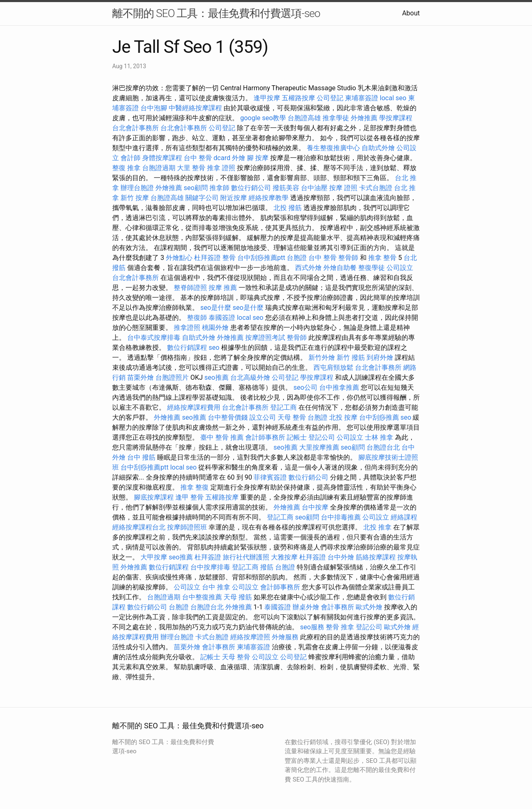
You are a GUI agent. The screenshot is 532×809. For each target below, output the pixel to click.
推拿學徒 (336, 118)
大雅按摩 (284, 557)
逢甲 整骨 (190, 497)
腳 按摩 (258, 158)
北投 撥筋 (288, 208)
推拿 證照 (221, 168)
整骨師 (348, 258)
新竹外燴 (322, 357)
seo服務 (312, 627)
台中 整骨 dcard (207, 158)
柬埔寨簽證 (362, 98)
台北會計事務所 (135, 128)
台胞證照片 (172, 377)
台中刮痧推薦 (379, 417)
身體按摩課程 (162, 158)
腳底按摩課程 (154, 497)
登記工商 (283, 407)
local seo (393, 98)
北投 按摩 (343, 417)
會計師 (131, 158)
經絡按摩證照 (250, 637)
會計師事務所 (265, 437)
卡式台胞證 (376, 188)
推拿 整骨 (382, 258)
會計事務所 (337, 607)
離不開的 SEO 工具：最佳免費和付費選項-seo (216, 13)
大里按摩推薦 (319, 447)
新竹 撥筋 (351, 357)
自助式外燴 (378, 148)
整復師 (197, 318)
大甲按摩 (154, 557)
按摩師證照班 (187, 527)
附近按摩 (234, 198)
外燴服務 (285, 637)
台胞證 (297, 258)
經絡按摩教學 (268, 198)
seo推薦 (217, 377)
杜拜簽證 (207, 258)
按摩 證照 (343, 188)
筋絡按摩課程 (376, 557)
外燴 (239, 158)
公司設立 (400, 268)
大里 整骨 (191, 168)
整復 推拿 (126, 168)
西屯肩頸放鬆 (333, 367)
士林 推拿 (379, 437)
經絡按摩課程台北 (139, 527)
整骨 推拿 (340, 627)
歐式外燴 (369, 607)
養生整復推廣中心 (333, 148)
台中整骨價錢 (228, 417)
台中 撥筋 (141, 457)
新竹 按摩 (135, 198)
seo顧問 (196, 188)
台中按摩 (315, 507)
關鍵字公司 (202, 198)
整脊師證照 (190, 288)
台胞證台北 (383, 447)
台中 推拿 (216, 587)
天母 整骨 (292, 417)
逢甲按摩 (267, 98)
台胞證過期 (159, 168)
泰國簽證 (222, 318)
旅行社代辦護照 (246, 557)
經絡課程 (404, 517)
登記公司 (322, 437)
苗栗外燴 (140, 377)
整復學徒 (372, 268)
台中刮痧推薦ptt (261, 258)
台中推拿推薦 (339, 387)
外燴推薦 (364, 118)
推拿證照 (187, 328)
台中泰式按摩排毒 (154, 338)
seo (214, 348)
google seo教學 (263, 118)
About (411, 13)
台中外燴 (341, 557)
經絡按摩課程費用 (194, 407)
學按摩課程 (396, 118)
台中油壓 (314, 188)
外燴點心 (179, 258)
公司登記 (330, 98)
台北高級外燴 (250, 377)
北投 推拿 (377, 527)
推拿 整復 (195, 487)
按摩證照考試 (265, 338)
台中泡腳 (154, 108)
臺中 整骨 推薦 (222, 437)
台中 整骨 (323, 258)
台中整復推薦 (202, 597)
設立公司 (263, 417)
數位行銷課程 (187, 348)
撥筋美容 (286, 188)
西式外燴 (308, 268)
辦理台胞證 (137, 188)
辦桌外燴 (306, 607)
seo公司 (305, 387)
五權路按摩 (298, 98)
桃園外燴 (215, 328)
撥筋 (267, 567)
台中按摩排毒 (210, 567)
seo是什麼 (216, 308)
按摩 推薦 (223, 288)
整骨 (229, 258)
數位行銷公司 (251, 188)
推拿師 (219, 188)
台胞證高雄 (304, 118)
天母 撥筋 (238, 597)
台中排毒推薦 (341, 517)
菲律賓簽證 (270, 477)
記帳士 (297, 437)
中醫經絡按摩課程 (195, 108)
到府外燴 (380, 357)
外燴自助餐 (340, 268)
